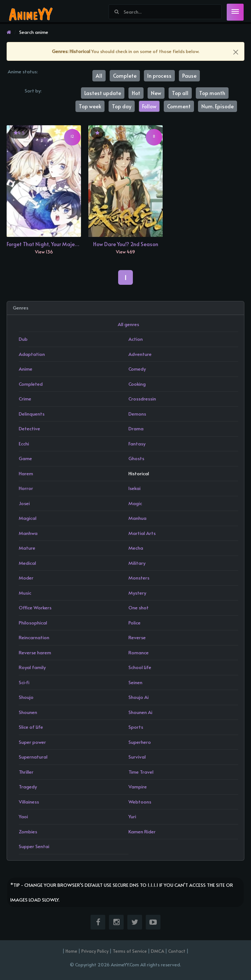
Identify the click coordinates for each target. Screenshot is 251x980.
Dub (23, 339)
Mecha (136, 548)
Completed (31, 384)
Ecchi (24, 444)
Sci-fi (24, 682)
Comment (179, 106)
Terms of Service (130, 951)
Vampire (138, 787)
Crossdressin (142, 399)
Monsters (139, 578)
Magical (28, 518)
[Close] (236, 52)
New (156, 93)
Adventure (140, 354)
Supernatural (33, 757)
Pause (189, 76)
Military (137, 563)
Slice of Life (31, 727)
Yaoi (23, 816)
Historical (139, 473)
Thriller (26, 772)
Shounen (28, 712)
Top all (180, 93)
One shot (139, 608)
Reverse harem (35, 652)
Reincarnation (34, 637)
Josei (24, 503)
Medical (27, 563)
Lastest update (103, 93)
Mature (27, 548)
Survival (137, 757)
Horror (26, 488)
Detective (29, 428)
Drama (136, 428)
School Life (140, 667)
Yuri (132, 816)
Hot (136, 93)
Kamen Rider (142, 832)
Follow (149, 106)
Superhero (140, 742)
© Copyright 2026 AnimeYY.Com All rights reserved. (125, 965)
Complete (125, 76)
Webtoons (140, 802)
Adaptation (32, 354)
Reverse (137, 637)
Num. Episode (218, 106)
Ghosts (136, 458)
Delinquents (32, 414)
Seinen (135, 682)
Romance (139, 652)
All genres (128, 324)
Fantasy (137, 444)
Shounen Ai (140, 712)
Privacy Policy (95, 951)
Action (136, 339)
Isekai (135, 488)
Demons (137, 414)
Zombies (28, 832)
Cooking (137, 384)
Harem (26, 473)
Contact (177, 951)
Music (25, 593)
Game (25, 458)
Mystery (137, 593)
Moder (26, 578)
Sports (136, 727)
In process (159, 76)
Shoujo (26, 697)
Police (135, 623)
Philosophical (33, 623)
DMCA (158, 951)
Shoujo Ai (139, 697)
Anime (26, 369)
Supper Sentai (34, 846)
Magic (135, 503)
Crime (25, 399)
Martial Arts (142, 533)
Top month (212, 93)
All (99, 76)
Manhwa (28, 533)
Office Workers (35, 608)
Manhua (137, 518)
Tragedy (28, 787)
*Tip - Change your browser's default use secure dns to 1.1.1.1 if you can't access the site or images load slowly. (122, 892)
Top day (122, 106)
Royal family (32, 667)
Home (71, 951)
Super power (32, 742)
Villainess (29, 802)
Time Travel (141, 772)
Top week (90, 106)
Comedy (137, 369)
